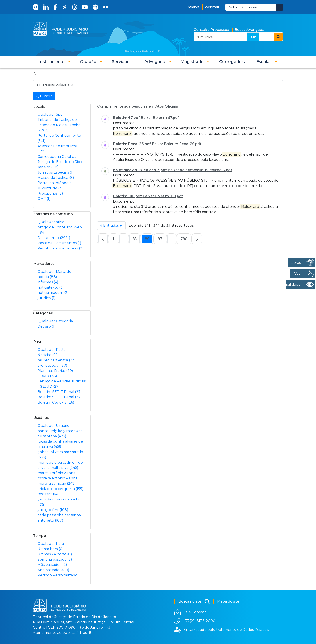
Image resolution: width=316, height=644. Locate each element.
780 (185, 240)
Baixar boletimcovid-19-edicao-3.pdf (200, 170)
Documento (54, 238)
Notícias (48, 355)
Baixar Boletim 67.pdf (160, 118)
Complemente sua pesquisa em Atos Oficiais (138, 106)
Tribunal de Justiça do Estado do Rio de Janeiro (59, 125)
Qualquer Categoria (55, 321)
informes (48, 282)
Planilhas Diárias (55, 371)
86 (149, 240)
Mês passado (52, 565)
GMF (44, 199)
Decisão (47, 326)
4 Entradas (113, 226)
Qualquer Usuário (53, 426)
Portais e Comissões (244, 7)
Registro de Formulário (61, 248)
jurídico (47, 298)
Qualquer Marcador (55, 272)
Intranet (193, 7)
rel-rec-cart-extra (57, 360)
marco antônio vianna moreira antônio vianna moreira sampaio (57, 478)
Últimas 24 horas (55, 554)
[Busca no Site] (158, 84)
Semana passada (55, 559)
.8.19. (253, 36)
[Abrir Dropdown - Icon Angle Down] (279, 7)
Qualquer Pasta (52, 350)
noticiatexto (51, 287)
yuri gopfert (53, 510)
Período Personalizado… (59, 575)
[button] (54, 62)
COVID (47, 376)
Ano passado (53, 570)
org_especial (52, 365)
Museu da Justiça (56, 178)
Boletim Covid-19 (56, 402)
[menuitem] (233, 62)
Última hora (51, 549)
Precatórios (50, 193)
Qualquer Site (50, 114)
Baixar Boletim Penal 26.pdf (177, 144)
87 (161, 240)
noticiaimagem (53, 293)
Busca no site (194, 601)
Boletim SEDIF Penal (60, 392)
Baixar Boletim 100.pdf (163, 196)
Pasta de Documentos (59, 243)
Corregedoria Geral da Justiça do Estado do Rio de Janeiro (62, 162)
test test (49, 494)
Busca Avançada (250, 30)
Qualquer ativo (51, 222)
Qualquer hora (51, 544)
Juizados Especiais (56, 172)
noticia (47, 277)
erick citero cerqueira (60, 489)
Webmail (212, 7)
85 (136, 240)
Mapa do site (228, 601)
